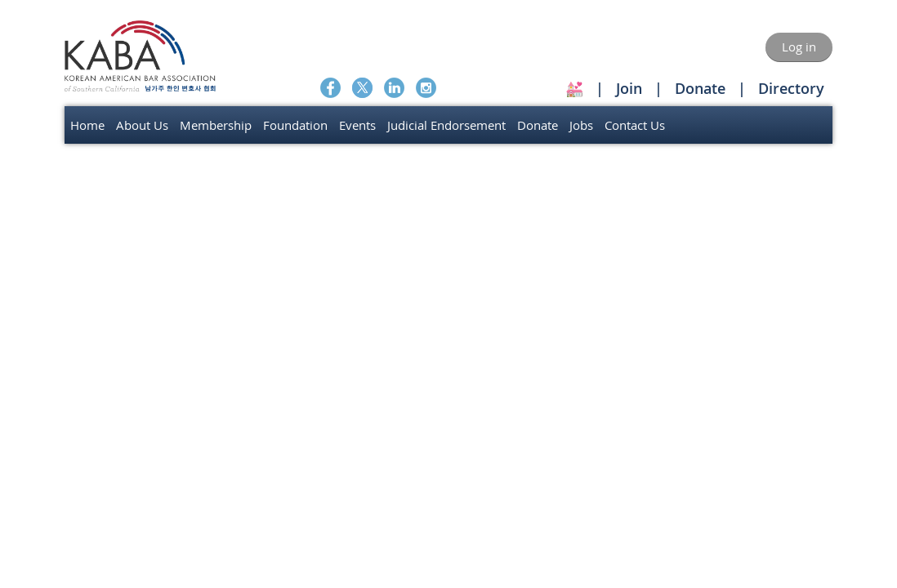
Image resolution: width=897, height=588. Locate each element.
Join (629, 88)
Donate (700, 88)
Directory (791, 88)
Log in (799, 47)
